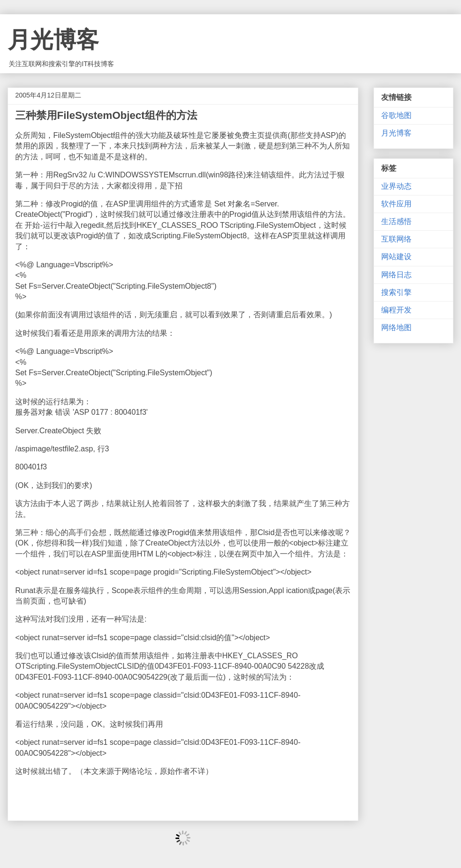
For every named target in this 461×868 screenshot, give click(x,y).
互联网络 (396, 239)
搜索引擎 (396, 292)
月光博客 (53, 40)
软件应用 (396, 204)
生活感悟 (396, 221)
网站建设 (396, 257)
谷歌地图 (396, 115)
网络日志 (396, 275)
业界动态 (396, 186)
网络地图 (396, 327)
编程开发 (396, 310)
